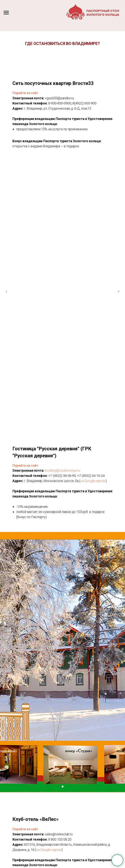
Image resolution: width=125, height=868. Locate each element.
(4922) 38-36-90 (64, 476)
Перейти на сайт (25, 93)
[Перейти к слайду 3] (61, 416)
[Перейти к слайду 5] (68, 416)
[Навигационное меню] (6, 13)
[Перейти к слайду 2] (57, 416)
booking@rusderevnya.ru (63, 470)
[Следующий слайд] (119, 280)
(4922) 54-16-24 (93, 476)
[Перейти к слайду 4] (64, 416)
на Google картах (93, 481)
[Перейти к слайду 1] (53, 416)
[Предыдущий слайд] (6, 280)
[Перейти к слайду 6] (72, 416)
